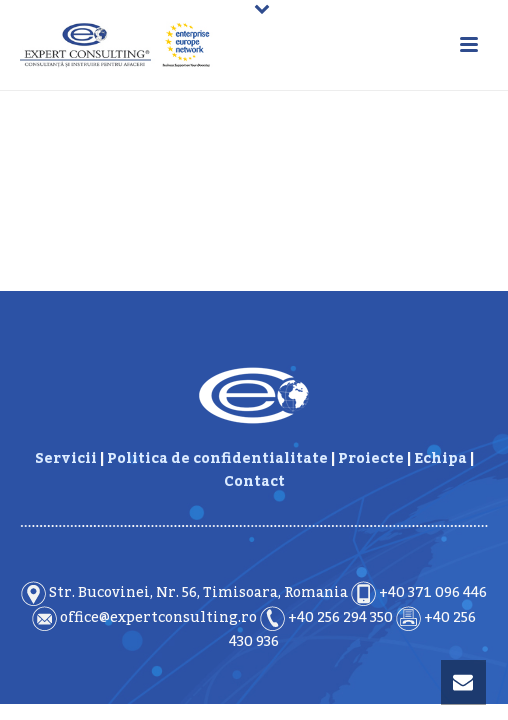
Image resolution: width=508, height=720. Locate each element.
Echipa (440, 459)
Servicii (66, 459)
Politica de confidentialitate (217, 459)
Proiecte (371, 459)
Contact (254, 482)
